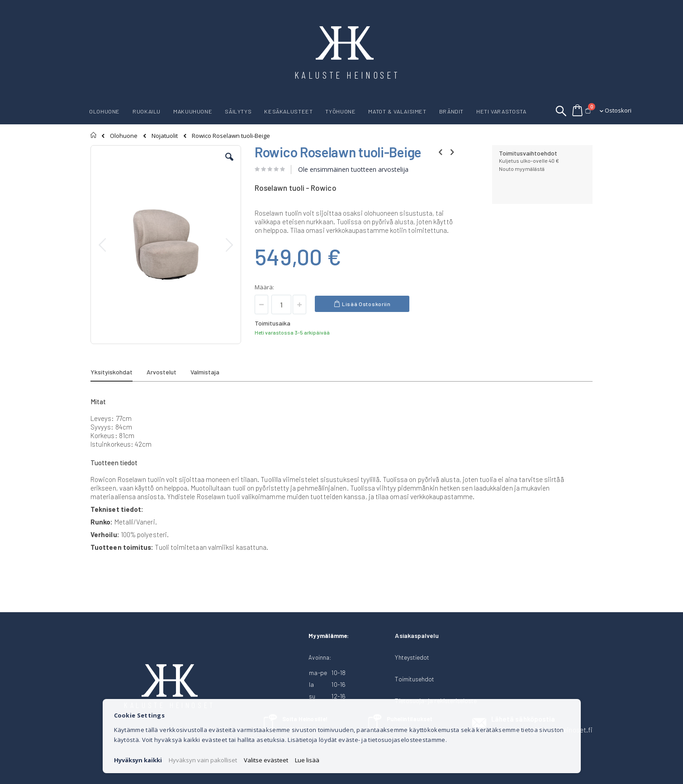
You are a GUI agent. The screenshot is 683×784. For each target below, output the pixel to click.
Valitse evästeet (266, 760)
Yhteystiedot (412, 657)
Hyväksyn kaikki (138, 760)
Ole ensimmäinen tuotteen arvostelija (353, 169)
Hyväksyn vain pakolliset (203, 760)
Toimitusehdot (415, 679)
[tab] (118, 373)
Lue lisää (307, 760)
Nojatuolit (165, 136)
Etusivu (94, 135)
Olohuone (124, 136)
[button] (229, 164)
